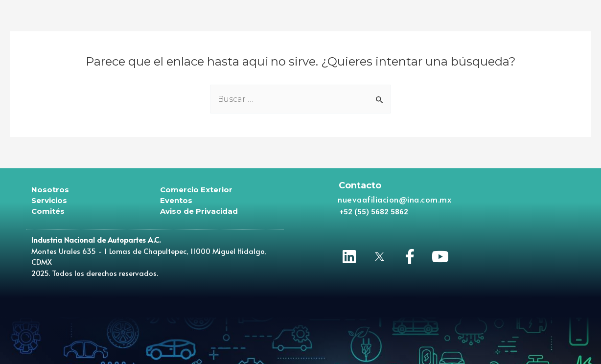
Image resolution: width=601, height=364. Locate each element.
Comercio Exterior (196, 190)
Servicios (49, 200)
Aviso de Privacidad (199, 211)
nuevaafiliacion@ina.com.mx (394, 199)
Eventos (176, 200)
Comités (48, 211)
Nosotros (50, 190)
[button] (374, 212)
